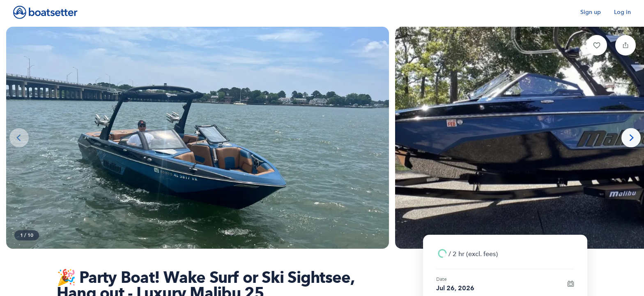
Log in (622, 12)
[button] (597, 45)
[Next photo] (631, 138)
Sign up (591, 12)
